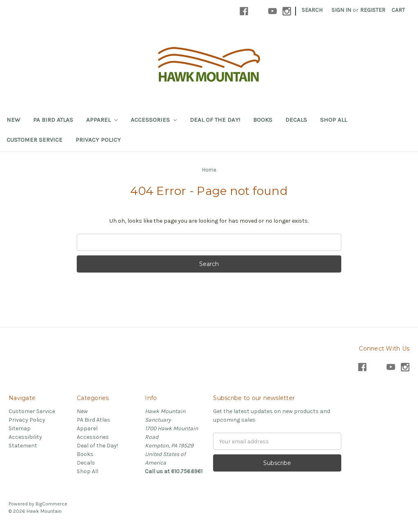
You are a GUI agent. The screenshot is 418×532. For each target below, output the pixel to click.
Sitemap (20, 428)
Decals (296, 120)
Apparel (102, 120)
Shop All (334, 120)
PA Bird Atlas (53, 120)
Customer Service (34, 140)
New (13, 120)
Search (312, 10)
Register (373, 10)
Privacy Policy (98, 140)
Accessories (154, 120)
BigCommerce (51, 504)
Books (263, 120)
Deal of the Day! (215, 120)
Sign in (341, 10)
